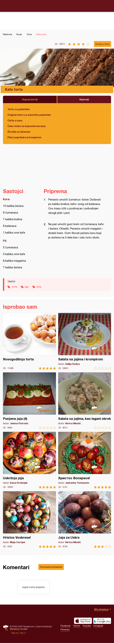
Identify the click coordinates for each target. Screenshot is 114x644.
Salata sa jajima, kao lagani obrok (85, 401)
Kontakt (24, 630)
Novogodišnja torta (29, 341)
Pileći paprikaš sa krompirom (24, 137)
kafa (39, 287)
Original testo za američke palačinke (29, 115)
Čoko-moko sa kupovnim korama (26, 126)
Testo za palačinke (19, 109)
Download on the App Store (83, 622)
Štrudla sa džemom (19, 132)
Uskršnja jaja (29, 460)
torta (14, 287)
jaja (27, 287)
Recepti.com (57, 6)
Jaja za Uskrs (85, 520)
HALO (23, 634)
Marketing (14, 630)
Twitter (77, 627)
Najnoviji (84, 99)
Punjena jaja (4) (29, 401)
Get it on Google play (102, 622)
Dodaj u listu (102, 44)
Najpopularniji (30, 99)
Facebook (65, 627)
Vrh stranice (101, 610)
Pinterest (65, 631)
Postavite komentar (51, 567)
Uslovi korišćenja (43, 627)
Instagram (98, 627)
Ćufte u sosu (15, 120)
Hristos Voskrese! (29, 520)
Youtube (87, 627)
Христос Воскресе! (85, 460)
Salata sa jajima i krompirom (85, 341)
